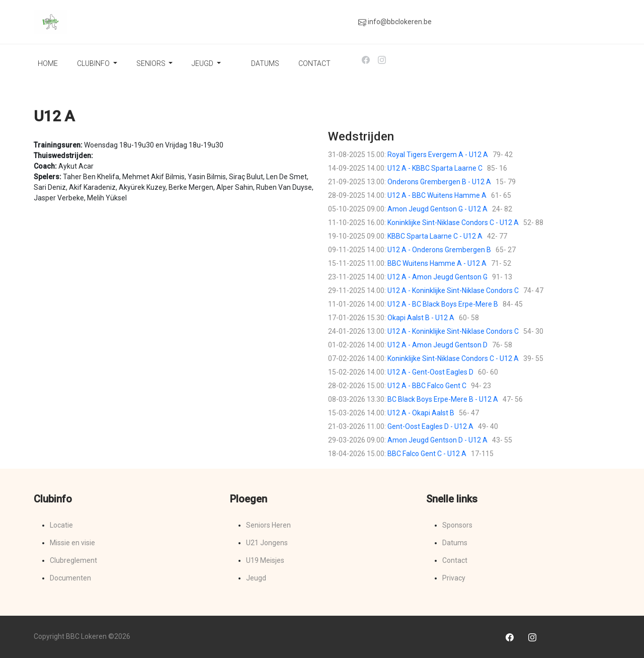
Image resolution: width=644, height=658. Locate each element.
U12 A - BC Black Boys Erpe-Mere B (443, 304)
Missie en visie (72, 543)
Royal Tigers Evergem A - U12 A (438, 155)
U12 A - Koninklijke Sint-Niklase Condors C (453, 290)
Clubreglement (73, 560)
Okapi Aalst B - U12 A (421, 318)
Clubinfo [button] (94, 63)
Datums (265, 63)
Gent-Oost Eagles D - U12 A (430, 426)
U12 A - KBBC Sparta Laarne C (435, 168)
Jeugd (256, 578)
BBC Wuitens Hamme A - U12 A (437, 263)
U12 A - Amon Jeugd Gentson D (437, 345)
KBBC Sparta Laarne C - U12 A (435, 236)
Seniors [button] (152, 63)
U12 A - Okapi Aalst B (421, 413)
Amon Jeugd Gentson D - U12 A (437, 440)
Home (48, 63)
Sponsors (457, 525)
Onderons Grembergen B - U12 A (439, 182)
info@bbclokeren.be (395, 22)
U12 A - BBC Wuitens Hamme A (437, 195)
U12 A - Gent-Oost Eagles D (430, 372)
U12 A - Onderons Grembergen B (439, 250)
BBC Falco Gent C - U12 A (427, 454)
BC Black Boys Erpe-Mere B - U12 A (443, 399)
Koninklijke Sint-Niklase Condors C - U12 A (453, 223)
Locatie (61, 525)
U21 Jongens (267, 543)
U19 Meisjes (265, 560)
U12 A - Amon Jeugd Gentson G (437, 277)
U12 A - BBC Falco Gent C (427, 386)
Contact (314, 63)
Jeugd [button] (203, 63)
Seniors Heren (268, 525)
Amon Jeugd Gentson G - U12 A (437, 209)
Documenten (70, 578)
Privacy (454, 578)
